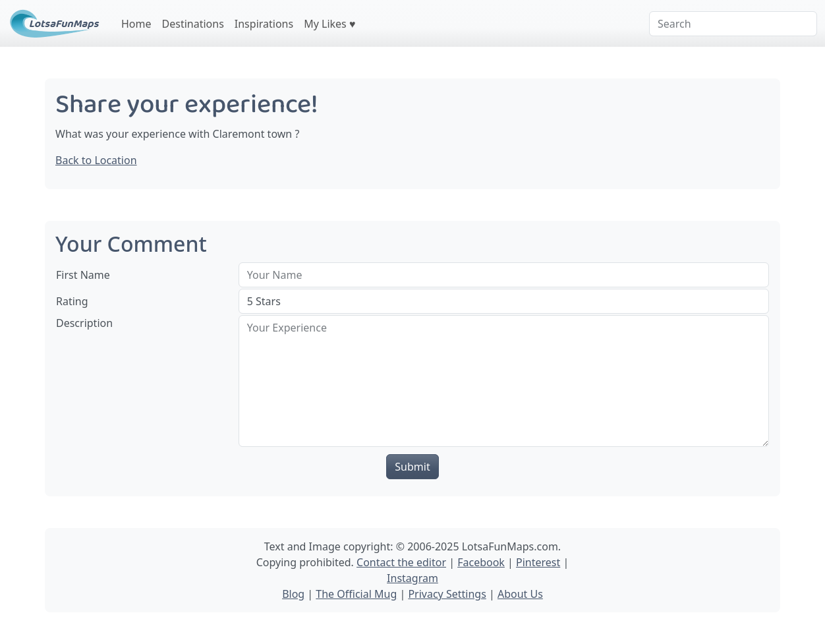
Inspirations (264, 24)
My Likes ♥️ (329, 24)
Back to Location (96, 160)
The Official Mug (356, 594)
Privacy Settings (447, 594)
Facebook (481, 562)
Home (136, 24)
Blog (293, 594)
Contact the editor (401, 562)
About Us (520, 594)
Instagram (412, 578)
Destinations (193, 24)
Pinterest (538, 562)
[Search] (733, 24)
